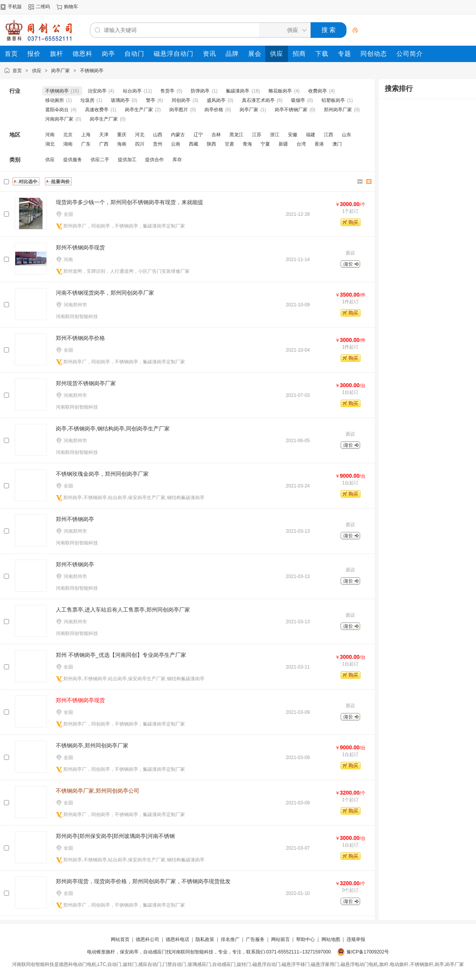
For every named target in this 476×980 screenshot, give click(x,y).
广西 (104, 144)
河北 (140, 135)
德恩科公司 (147, 939)
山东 (346, 135)
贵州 (158, 144)
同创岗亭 (181, 100)
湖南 (68, 144)
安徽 (293, 135)
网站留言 (281, 939)
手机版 (15, 7)
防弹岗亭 (200, 91)
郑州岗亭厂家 (338, 110)
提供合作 (155, 160)
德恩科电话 (178, 939)
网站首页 (120, 939)
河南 (50, 135)
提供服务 (73, 160)
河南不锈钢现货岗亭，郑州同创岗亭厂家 (105, 293)
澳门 (337, 144)
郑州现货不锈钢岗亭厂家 (86, 383)
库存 (177, 160)
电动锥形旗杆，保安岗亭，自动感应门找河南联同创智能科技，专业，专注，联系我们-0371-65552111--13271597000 (209, 952)
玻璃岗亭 (120, 100)
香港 (319, 144)
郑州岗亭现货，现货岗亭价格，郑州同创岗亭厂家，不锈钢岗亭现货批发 (143, 881)
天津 (104, 135)
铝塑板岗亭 (333, 100)
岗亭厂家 (60, 71)
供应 (37, 71)
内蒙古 (178, 135)
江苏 (257, 135)
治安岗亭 (97, 91)
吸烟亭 (298, 100)
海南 (122, 144)
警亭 (151, 100)
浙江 (275, 135)
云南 (176, 144)
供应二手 (100, 160)
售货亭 (167, 91)
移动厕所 (55, 100)
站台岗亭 (132, 91)
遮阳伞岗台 (57, 110)
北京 (68, 135)
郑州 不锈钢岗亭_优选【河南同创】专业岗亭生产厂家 (121, 655)
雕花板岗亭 (280, 91)
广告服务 (255, 939)
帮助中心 (305, 939)
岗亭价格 (214, 110)
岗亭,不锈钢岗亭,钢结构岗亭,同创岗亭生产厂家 (113, 429)
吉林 (216, 135)
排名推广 (230, 939)
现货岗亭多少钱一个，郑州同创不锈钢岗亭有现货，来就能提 (130, 202)
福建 (311, 135)
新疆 (283, 144)
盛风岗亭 (216, 100)
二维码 (43, 7)
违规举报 (356, 939)
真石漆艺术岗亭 (258, 100)
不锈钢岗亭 (92, 71)
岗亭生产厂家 (139, 110)
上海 (86, 135)
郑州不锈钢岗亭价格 (80, 338)
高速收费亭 (97, 110)
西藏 (194, 144)
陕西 (211, 144)
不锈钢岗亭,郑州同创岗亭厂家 (92, 745)
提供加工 (127, 160)
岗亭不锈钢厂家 (291, 110)
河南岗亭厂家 (59, 119)
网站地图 (331, 939)
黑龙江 (236, 135)
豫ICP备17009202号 (368, 952)
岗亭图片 (179, 110)
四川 (140, 144)
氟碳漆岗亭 (238, 91)
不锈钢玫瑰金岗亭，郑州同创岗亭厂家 (102, 474)
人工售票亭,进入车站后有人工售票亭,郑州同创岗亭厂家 (123, 610)
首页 (17, 71)
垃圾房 (87, 100)
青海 (247, 144)
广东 (86, 144)
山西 (158, 135)
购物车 (71, 7)
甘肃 (229, 144)
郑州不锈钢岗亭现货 (80, 247)
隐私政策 (205, 939)
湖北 (50, 144)
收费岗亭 (318, 91)
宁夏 (265, 144)
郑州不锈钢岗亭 (75, 519)
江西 (329, 135)
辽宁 (198, 135)
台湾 (301, 144)
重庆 (122, 135)
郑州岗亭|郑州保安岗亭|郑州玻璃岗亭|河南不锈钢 (115, 836)
